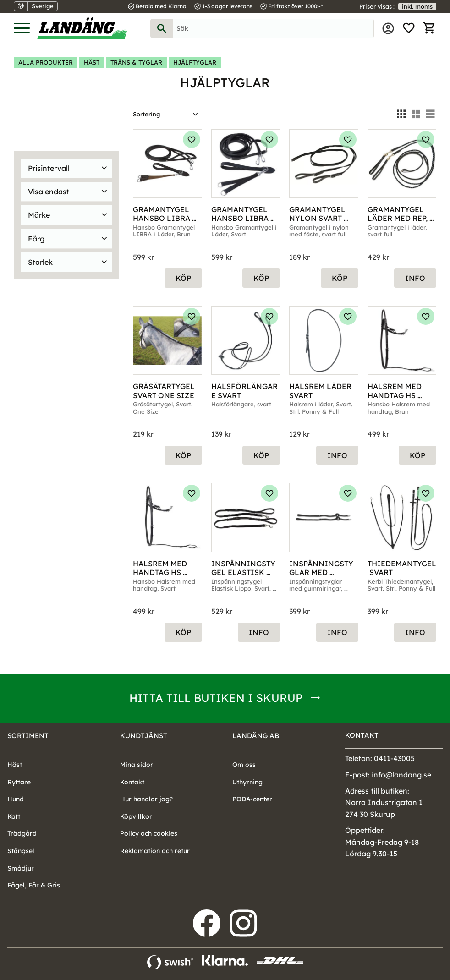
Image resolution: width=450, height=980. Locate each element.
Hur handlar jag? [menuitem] (146, 799)
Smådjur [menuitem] (21, 868)
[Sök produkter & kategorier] (273, 28)
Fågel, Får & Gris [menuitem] (34, 885)
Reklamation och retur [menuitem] (155, 851)
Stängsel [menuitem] (21, 851)
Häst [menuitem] (15, 765)
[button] (22, 29)
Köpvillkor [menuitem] (136, 816)
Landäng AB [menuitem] (256, 736)
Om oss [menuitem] (244, 765)
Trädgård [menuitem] (22, 833)
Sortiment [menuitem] (28, 736)
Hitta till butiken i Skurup (216, 698)
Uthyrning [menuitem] (247, 782)
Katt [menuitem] (14, 816)
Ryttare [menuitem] (19, 782)
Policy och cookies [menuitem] (149, 833)
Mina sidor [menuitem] (388, 28)
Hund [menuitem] (16, 799)
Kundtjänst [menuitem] (144, 736)
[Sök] (162, 28)
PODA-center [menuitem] (252, 799)
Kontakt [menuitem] (132, 782)
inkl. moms (417, 6)
